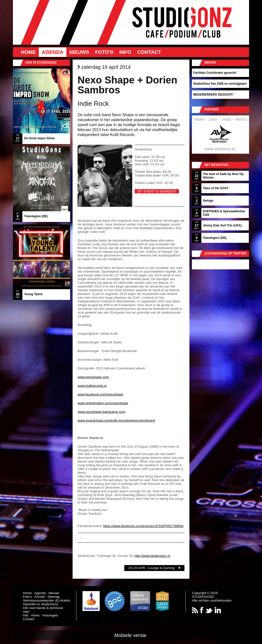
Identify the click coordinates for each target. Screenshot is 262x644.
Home (28, 52)
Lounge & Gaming (161, 568)
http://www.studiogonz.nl (152, 556)
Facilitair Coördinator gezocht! (215, 73)
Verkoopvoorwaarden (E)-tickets (46, 600)
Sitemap (54, 597)
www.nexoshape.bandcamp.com (101, 412)
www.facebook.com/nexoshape (100, 394)
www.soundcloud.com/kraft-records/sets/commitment (116, 420)
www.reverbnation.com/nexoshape (103, 403)
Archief (39, 597)
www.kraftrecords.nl (92, 386)
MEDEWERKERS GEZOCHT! (213, 95)
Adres (35, 615)
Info (125, 52)
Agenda (53, 52)
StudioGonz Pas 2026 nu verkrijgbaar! (220, 84)
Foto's (104, 52)
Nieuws (79, 52)
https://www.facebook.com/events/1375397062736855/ (143, 526)
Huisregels (50, 615)
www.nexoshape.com (93, 377)
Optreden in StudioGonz (41, 604)
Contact (149, 52)
